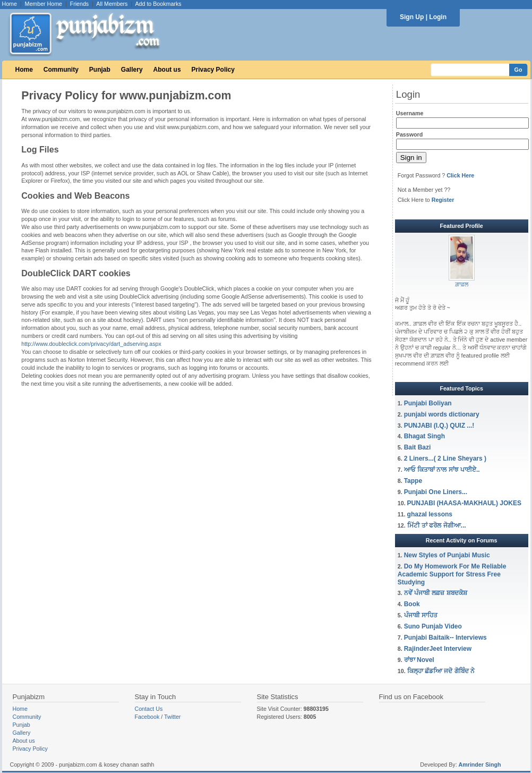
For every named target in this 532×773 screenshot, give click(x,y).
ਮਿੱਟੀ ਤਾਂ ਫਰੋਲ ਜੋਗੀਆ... (437, 525)
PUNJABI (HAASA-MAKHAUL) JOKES (464, 503)
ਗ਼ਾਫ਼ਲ (462, 284)
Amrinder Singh (480, 764)
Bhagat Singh (424, 436)
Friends (80, 4)
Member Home (44, 4)
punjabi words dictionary (442, 414)
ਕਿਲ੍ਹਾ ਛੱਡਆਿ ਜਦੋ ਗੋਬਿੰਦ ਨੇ (442, 671)
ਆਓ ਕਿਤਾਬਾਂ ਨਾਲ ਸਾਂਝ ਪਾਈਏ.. (442, 470)
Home (10, 4)
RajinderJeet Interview (438, 649)
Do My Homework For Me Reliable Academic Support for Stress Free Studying (452, 574)
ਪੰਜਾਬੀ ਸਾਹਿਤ (421, 615)
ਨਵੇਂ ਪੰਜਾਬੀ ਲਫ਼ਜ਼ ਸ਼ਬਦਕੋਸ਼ (436, 593)
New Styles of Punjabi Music (447, 555)
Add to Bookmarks (158, 4)
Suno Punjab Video (433, 626)
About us (167, 70)
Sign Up (412, 17)
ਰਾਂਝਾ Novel (419, 660)
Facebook (147, 717)
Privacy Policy (213, 70)
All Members (112, 4)
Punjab (100, 70)
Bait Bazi (418, 447)
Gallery (132, 70)
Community (61, 70)
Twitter (172, 717)
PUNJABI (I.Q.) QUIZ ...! (439, 426)
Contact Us (149, 709)
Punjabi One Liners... (436, 492)
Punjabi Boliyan (428, 403)
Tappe (413, 481)
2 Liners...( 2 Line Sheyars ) (445, 458)
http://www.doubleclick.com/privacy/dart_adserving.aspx (91, 344)
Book (412, 604)
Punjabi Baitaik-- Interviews (445, 638)
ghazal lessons (430, 514)
